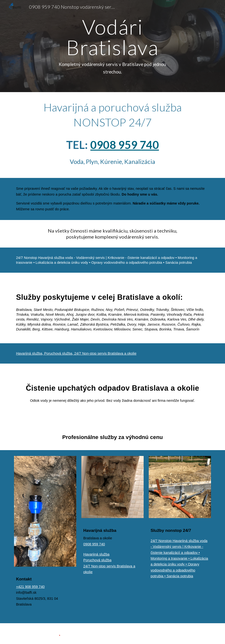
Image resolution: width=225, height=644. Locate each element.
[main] (112, 46)
